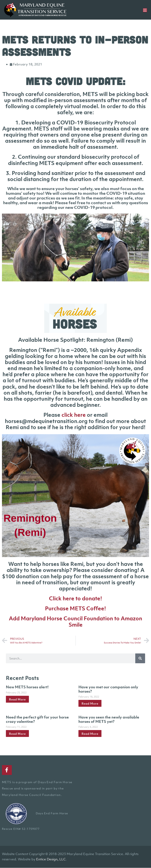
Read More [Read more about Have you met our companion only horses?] (90, 703)
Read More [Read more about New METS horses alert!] (17, 699)
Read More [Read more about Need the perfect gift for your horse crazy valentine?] (17, 734)
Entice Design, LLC (51, 859)
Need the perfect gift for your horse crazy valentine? (37, 719)
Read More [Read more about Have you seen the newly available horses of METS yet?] (90, 734)
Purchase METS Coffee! (75, 608)
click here (74, 415)
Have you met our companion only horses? (108, 689)
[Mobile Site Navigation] (145, 10)
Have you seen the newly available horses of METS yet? (109, 719)
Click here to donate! (75, 598)
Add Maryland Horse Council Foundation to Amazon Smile (75, 621)
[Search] (140, 658)
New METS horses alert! (27, 687)
